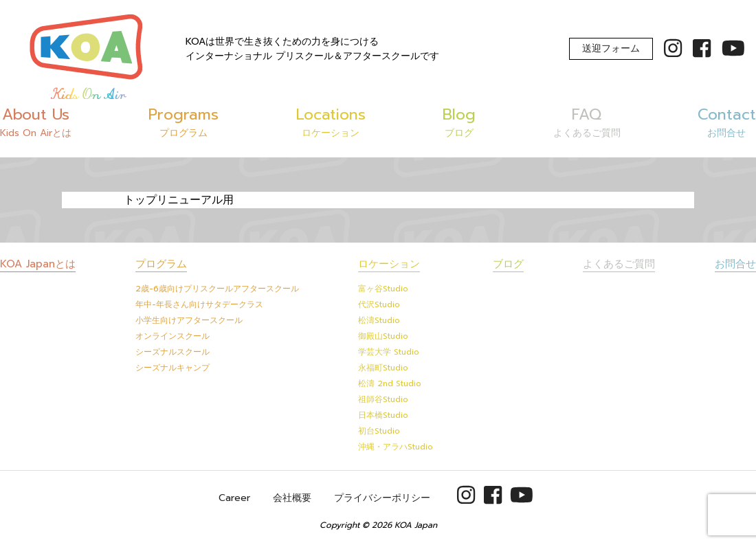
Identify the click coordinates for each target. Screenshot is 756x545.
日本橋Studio (383, 415)
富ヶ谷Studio (383, 289)
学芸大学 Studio (389, 352)
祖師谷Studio (383, 399)
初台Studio (379, 431)
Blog (459, 122)
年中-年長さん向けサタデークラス (199, 304)
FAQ (587, 122)
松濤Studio (379, 320)
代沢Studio (379, 304)
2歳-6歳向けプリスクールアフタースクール (217, 289)
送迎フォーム (611, 48)
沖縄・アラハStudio (396, 447)
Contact (727, 122)
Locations (331, 122)
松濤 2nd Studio (390, 383)
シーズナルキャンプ (173, 368)
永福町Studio (383, 368)
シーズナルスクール (173, 352)
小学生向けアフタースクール (189, 320)
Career (234, 498)
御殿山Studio (383, 336)
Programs (184, 122)
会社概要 (292, 498)
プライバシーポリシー (382, 498)
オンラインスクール (173, 336)
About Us (36, 122)
